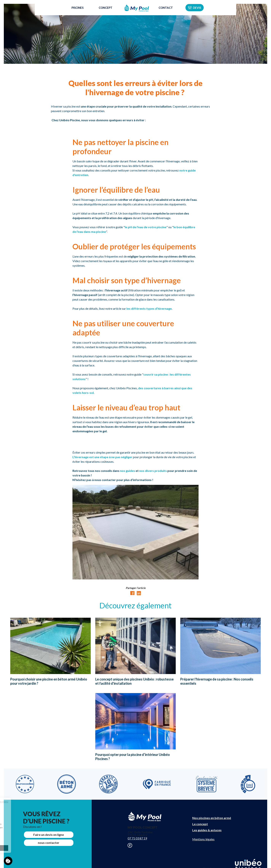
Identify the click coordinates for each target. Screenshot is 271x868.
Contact (171, 12)
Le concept (200, 824)
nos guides (128, 471)
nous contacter (49, 843)
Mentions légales (203, 839)
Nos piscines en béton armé (212, 818)
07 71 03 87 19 (137, 838)
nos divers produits (153, 471)
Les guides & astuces (207, 830)
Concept (100, 12)
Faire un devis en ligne (49, 835)
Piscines (72, 12)
